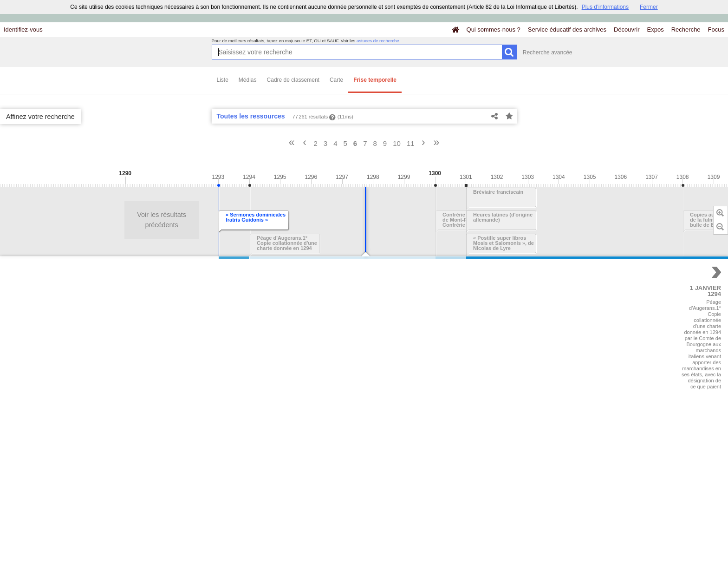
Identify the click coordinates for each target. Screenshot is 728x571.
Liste (223, 80)
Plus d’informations (605, 7)
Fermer (649, 7)
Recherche (686, 30)
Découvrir (627, 30)
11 (411, 143)
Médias (248, 80)
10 (397, 143)
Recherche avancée (548, 53)
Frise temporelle (375, 80)
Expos (656, 30)
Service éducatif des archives (567, 30)
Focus (716, 30)
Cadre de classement (293, 80)
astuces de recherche (378, 41)
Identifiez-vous (23, 30)
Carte (336, 80)
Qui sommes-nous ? (494, 30)
